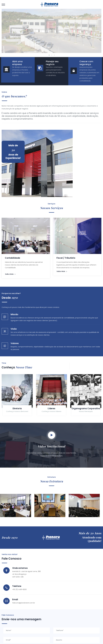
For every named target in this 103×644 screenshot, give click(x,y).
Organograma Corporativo (76, 403)
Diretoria (11, 402)
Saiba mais (54, 270)
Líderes (43, 402)
